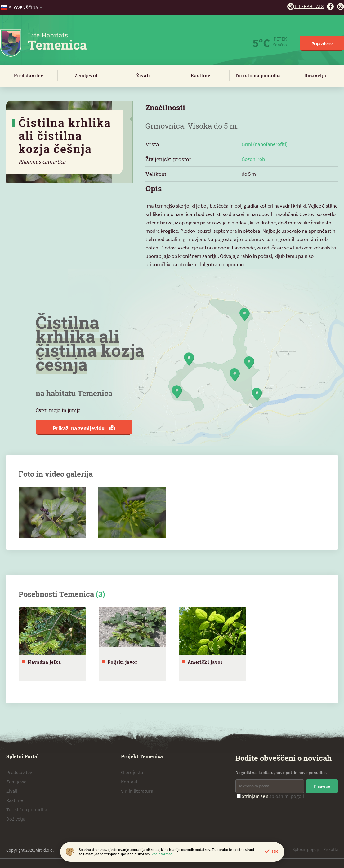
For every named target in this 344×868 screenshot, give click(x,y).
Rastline (201, 75)
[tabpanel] (52, 644)
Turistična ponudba (258, 75)
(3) (100, 594)
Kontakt (129, 782)
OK (275, 851)
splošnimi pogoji (287, 796)
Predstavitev (29, 75)
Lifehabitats (306, 6)
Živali (143, 75)
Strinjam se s (270, 796)
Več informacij (163, 854)
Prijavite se (322, 43)
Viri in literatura (137, 791)
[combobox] (22, 7)
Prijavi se (322, 786)
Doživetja (315, 75)
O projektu (132, 772)
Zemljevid (86, 75)
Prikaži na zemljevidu (84, 428)
